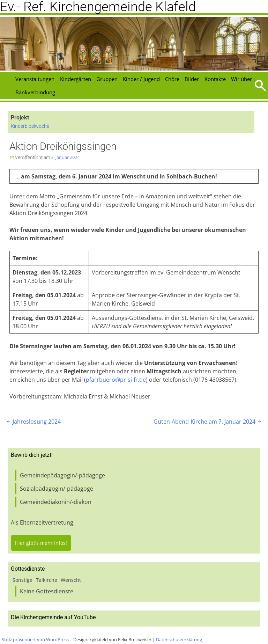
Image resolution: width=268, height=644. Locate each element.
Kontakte (215, 79)
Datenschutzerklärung (179, 639)
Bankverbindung (35, 92)
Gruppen (107, 79)
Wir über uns (247, 79)
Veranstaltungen (35, 79)
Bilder (192, 79)
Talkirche (47, 580)
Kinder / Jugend (141, 79)
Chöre (172, 79)
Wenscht (71, 580)
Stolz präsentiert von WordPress (35, 639)
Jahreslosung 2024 (33, 422)
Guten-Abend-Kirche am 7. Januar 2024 (208, 422)
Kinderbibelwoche (30, 126)
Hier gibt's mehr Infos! (41, 543)
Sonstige (23, 580)
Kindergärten (76, 79)
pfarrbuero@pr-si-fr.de (116, 380)
